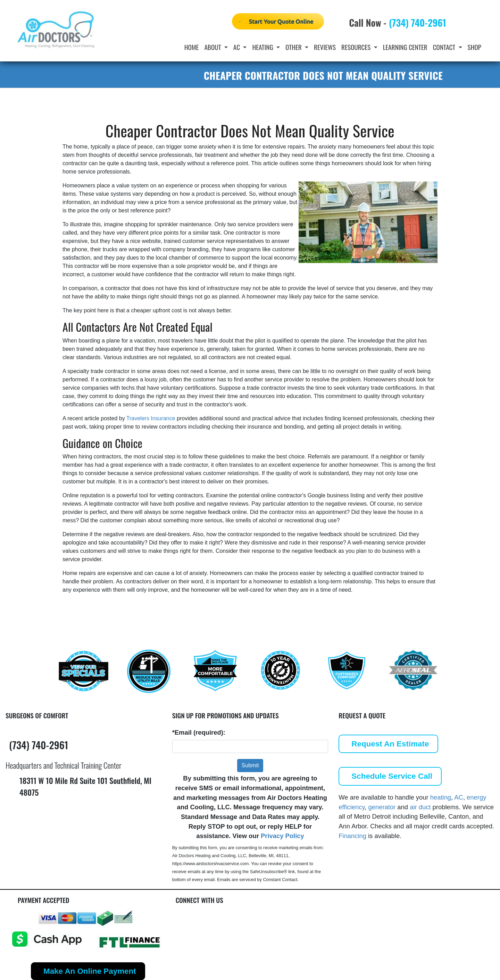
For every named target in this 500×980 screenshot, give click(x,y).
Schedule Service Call (392, 776)
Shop (474, 47)
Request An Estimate (390, 744)
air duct (420, 807)
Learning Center (405, 47)
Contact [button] (445, 47)
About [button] (213, 47)
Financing (352, 836)
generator (382, 807)
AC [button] (237, 47)
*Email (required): (199, 732)
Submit (250, 765)
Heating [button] (263, 47)
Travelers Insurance (151, 418)
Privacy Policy (282, 836)
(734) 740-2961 (418, 23)
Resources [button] (357, 47)
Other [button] (294, 47)
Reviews (325, 47)
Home (192, 47)
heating (441, 797)
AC (459, 797)
